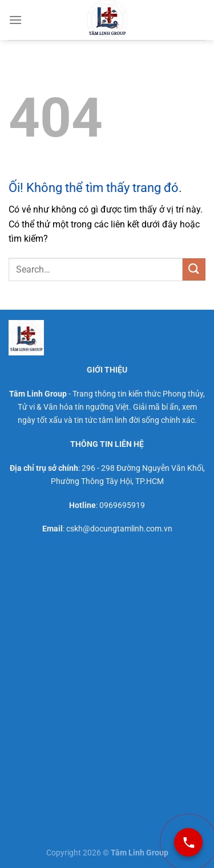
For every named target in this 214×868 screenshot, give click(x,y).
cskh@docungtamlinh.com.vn (119, 529)
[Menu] (15, 20)
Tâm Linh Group (38, 394)
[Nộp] (194, 269)
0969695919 (122, 505)
